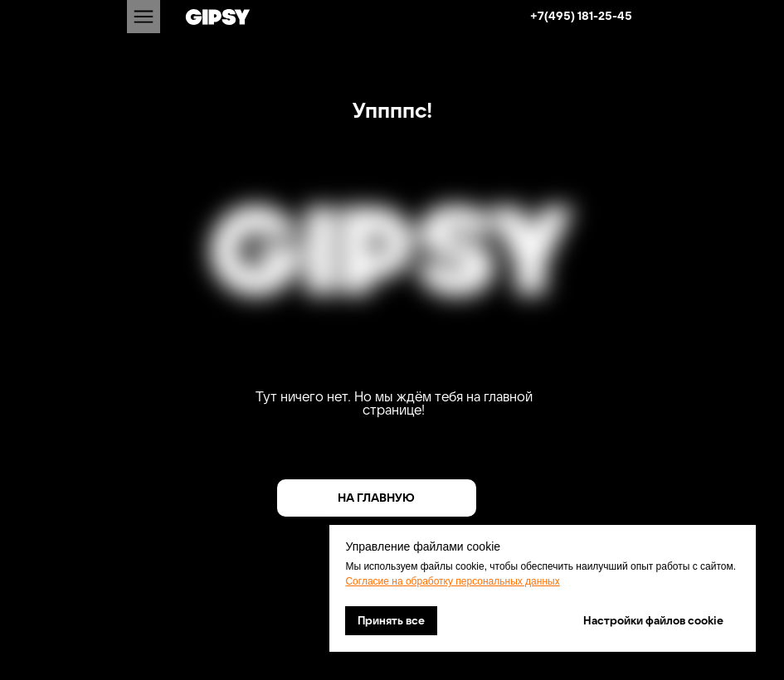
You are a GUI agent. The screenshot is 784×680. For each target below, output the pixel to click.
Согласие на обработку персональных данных (452, 581)
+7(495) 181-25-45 (581, 16)
